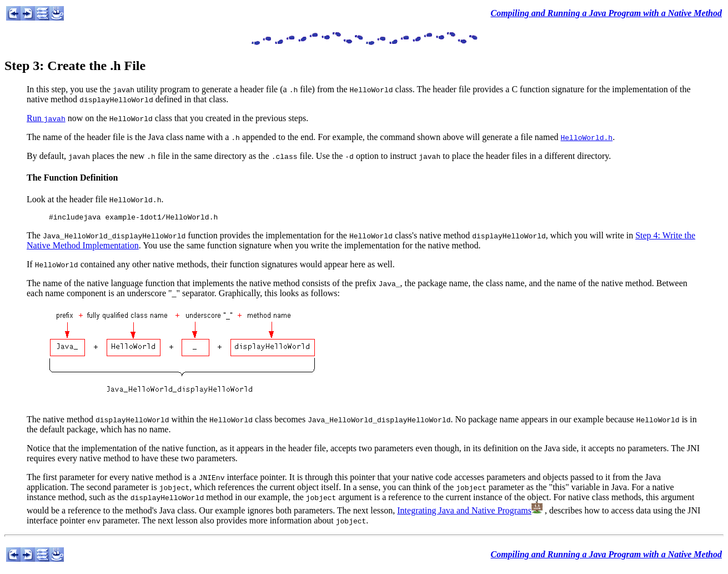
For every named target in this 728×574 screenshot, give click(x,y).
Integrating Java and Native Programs (464, 512)
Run (46, 118)
